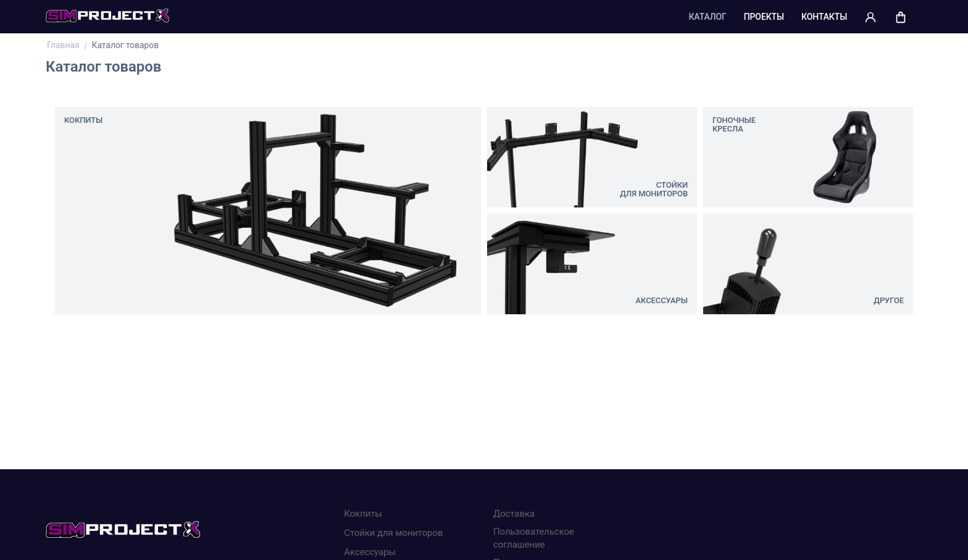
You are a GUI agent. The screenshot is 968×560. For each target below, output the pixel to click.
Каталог (707, 17)
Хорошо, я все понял (629, 510)
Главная (64, 45)
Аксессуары (370, 552)
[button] (870, 17)
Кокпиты (363, 514)
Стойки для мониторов (393, 533)
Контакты (824, 17)
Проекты (764, 17)
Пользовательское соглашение (534, 538)
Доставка (514, 514)
